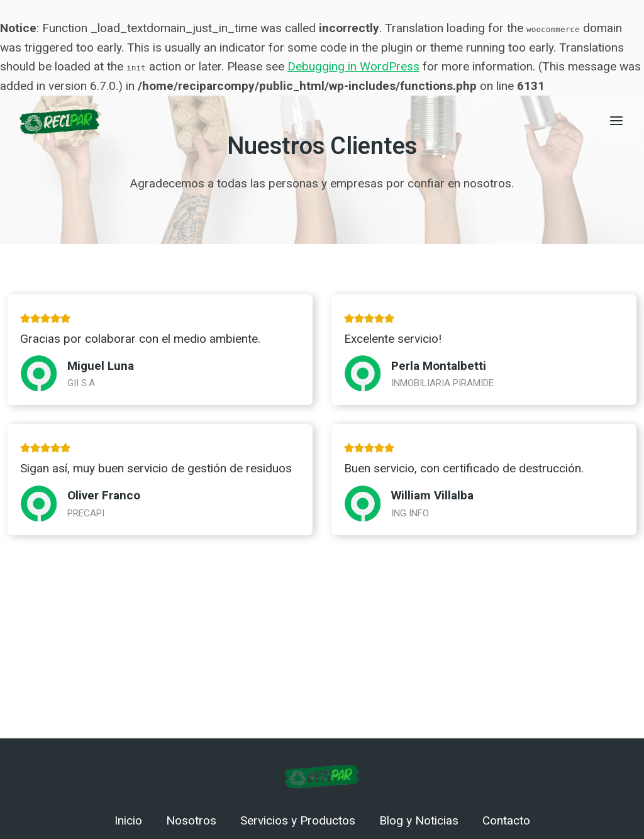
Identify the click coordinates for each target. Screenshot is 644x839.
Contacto (506, 821)
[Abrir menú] (616, 120)
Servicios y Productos (298, 821)
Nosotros (191, 821)
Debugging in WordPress (353, 66)
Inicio (128, 821)
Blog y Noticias (419, 821)
